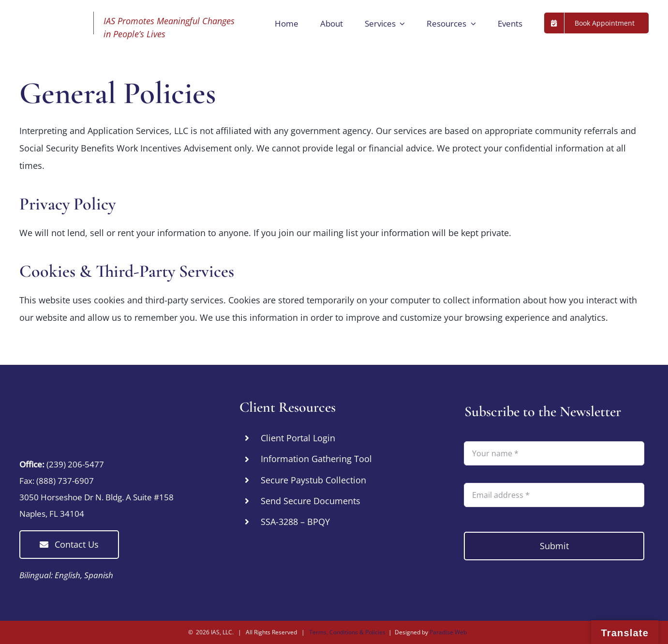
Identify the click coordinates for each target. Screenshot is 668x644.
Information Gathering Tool (316, 459)
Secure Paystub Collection (313, 480)
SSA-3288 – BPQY (295, 522)
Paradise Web (448, 632)
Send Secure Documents (311, 501)
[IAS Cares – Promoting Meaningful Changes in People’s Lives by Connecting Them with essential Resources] (80, 403)
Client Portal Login (298, 438)
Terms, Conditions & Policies (347, 632)
